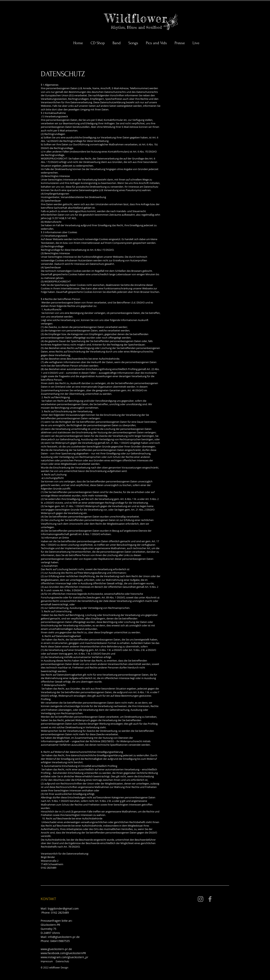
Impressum (47, 961)
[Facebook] (210, 899)
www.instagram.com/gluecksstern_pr (64, 957)
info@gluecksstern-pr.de (64, 937)
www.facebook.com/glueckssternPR (63, 953)
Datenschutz (62, 961)
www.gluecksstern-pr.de (56, 949)
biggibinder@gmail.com (63, 908)
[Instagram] (201, 899)
